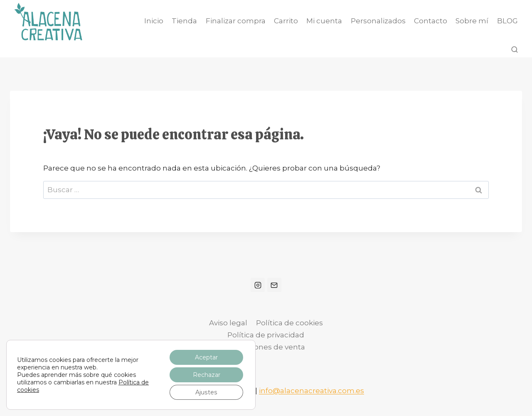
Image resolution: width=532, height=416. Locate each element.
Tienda (184, 21)
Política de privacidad (266, 335)
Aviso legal (228, 323)
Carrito (286, 21)
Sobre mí (472, 21)
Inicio (154, 21)
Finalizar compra (236, 21)
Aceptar (206, 357)
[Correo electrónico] (274, 285)
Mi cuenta (324, 21)
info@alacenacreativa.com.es (312, 391)
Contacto (431, 21)
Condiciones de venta (266, 347)
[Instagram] (258, 285)
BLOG (507, 21)
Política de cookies (289, 323)
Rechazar (207, 375)
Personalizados (378, 21)
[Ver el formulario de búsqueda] (515, 50)
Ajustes (206, 392)
